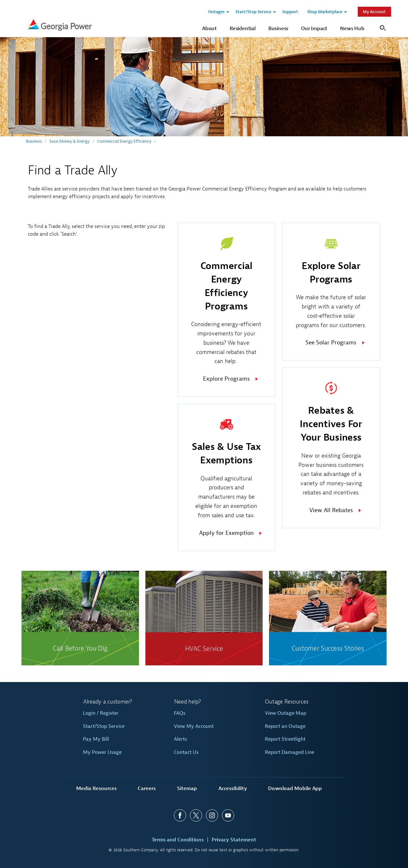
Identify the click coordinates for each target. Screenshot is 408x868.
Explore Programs (226, 379)
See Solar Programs (331, 343)
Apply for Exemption (226, 533)
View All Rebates (331, 510)
